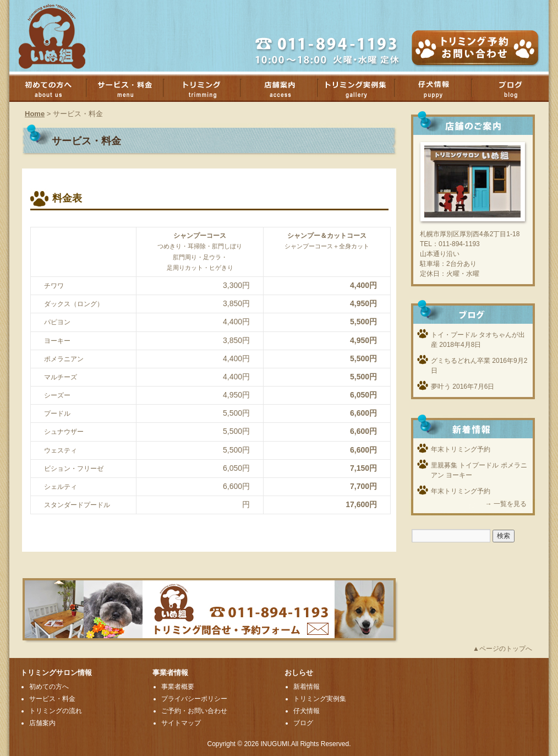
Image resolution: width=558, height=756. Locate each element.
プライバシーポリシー (194, 699)
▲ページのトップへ (502, 649)
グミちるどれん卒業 (461, 361)
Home (35, 114)
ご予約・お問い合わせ (194, 711)
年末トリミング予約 (461, 449)
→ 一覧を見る (506, 504)
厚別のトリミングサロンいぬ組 (62, 36)
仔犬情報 (307, 711)
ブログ (303, 723)
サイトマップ (181, 723)
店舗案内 (285, 88)
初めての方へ (53, 88)
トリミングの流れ (56, 711)
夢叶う (441, 387)
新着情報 (307, 687)
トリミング (207, 88)
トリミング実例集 (362, 88)
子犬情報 (439, 88)
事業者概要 (178, 687)
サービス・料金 (130, 88)
